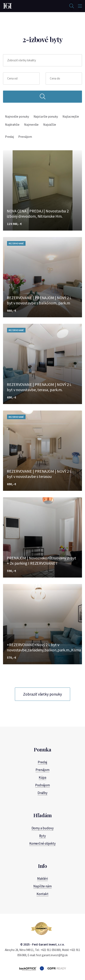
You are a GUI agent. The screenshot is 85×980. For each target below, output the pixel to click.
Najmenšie (31, 124)
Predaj (9, 137)
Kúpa (43, 777)
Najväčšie (50, 124)
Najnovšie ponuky (17, 116)
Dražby (43, 793)
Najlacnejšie (71, 116)
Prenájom (25, 137)
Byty (42, 836)
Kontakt (42, 894)
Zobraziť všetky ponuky (42, 694)
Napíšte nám (42, 886)
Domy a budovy (43, 828)
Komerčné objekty (43, 843)
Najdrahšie (12, 124)
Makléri (42, 879)
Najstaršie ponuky (46, 116)
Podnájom (42, 785)
